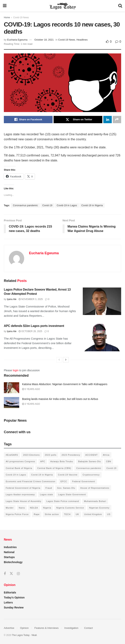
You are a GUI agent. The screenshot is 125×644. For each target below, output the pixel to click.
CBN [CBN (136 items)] (108, 461)
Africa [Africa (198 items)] (106, 455)
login (16, 370)
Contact (88, 628)
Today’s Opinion (14, 597)
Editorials (10, 592)
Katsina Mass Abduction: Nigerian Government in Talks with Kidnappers (65, 384)
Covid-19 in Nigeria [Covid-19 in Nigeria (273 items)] (42, 475)
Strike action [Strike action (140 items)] (52, 514)
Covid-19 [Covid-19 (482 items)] (111, 468)
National (9, 552)
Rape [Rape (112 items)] (37, 514)
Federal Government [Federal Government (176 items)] (84, 481)
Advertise (9, 628)
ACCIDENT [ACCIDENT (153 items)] (92, 455)
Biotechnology (13, 562)
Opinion (24, 628)
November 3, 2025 (31, 299)
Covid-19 (47, 205)
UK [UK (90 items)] (77, 514)
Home (7, 17)
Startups (9, 557)
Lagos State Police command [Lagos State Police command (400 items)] (63, 501)
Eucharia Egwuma (17, 40)
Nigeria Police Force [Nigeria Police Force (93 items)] (17, 514)
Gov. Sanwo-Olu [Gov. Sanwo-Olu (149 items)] (66, 488)
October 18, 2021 (44, 40)
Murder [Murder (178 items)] (10, 508)
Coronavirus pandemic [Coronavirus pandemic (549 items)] (89, 468)
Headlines (82, 40)
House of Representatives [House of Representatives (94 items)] (95, 488)
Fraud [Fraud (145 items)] (49, 488)
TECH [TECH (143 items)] (67, 514)
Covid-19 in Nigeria (92, 205)
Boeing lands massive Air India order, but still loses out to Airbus (60, 399)
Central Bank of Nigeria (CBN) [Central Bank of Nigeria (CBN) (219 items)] (54, 468)
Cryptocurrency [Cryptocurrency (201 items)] (91, 475)
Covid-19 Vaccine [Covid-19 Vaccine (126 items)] (68, 475)
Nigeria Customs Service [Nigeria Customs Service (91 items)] (70, 508)
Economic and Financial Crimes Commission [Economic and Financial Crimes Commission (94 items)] (31, 481)
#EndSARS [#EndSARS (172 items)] (12, 455)
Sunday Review (14, 607)
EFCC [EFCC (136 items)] (64, 481)
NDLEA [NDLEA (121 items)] (34, 508)
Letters (8, 602)
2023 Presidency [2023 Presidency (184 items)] (71, 455)
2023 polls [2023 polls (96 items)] (51, 455)
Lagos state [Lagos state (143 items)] (46, 494)
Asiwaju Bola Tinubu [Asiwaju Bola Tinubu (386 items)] (62, 461)
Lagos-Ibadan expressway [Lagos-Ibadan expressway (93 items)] (20, 494)
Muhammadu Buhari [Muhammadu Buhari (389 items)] (95, 501)
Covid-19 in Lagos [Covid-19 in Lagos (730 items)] (16, 475)
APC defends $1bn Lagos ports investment (34, 326)
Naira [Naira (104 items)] (22, 508)
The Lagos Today (21, 635)
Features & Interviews (46, 628)
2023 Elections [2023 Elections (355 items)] (31, 455)
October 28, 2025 (30, 331)
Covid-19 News (21, 17)
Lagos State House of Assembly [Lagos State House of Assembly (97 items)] (24, 501)
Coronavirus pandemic (25, 205)
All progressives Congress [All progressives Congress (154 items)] (20, 461)
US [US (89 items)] (109, 514)
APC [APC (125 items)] (43, 461)
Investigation (71, 628)
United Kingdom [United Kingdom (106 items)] (93, 514)
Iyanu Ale (12, 299)
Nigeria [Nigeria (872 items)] (47, 508)
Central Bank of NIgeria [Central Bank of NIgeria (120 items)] (19, 468)
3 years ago (31, 404)
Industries (10, 547)
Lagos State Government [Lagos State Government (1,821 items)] (72, 494)
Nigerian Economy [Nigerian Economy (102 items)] (99, 508)
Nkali (34, 635)
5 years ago (31, 389)
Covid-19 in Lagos (67, 205)
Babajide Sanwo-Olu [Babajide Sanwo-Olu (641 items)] (89, 461)
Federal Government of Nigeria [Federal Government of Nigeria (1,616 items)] (23, 488)
